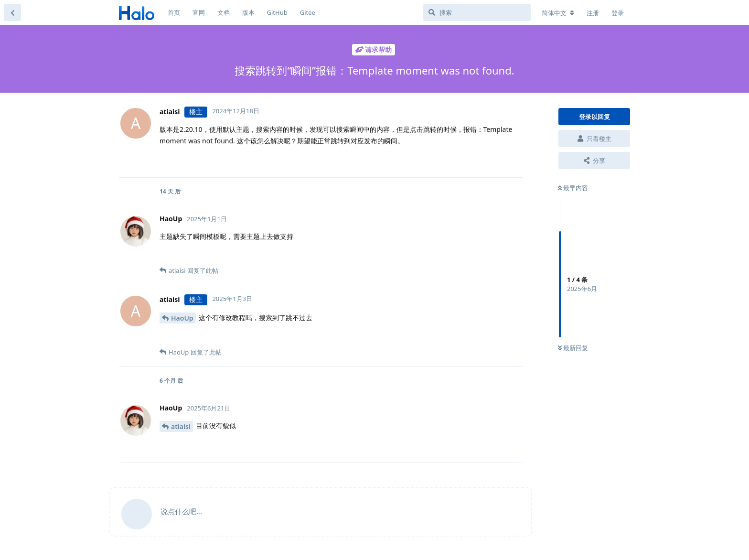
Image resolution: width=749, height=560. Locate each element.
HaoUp (182, 318)
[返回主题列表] (12, 12)
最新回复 (573, 348)
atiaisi (181, 426)
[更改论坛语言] (558, 13)
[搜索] (477, 12)
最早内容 (573, 188)
